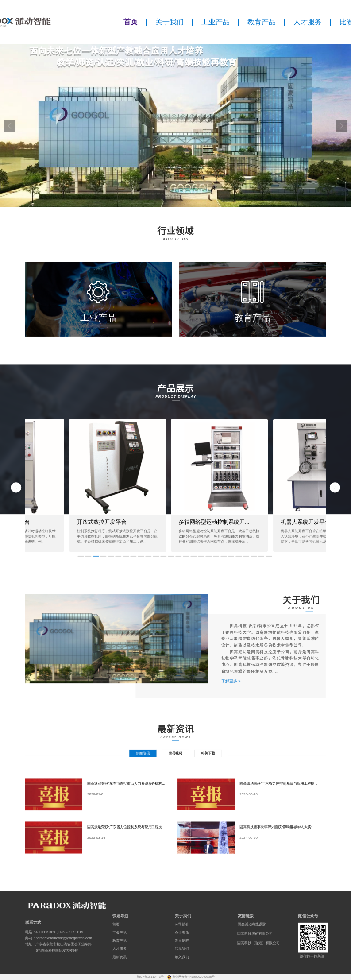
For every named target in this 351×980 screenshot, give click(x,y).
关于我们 (170, 22)
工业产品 (216, 22)
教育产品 (262, 22)
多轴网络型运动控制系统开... (214, 522)
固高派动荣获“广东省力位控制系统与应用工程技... (278, 783)
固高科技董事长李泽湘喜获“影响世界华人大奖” (276, 827)
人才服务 (308, 22)
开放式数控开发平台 (101, 522)
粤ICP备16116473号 (150, 977)
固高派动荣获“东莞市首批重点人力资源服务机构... (126, 783)
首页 (131, 22)
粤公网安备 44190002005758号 (193, 977)
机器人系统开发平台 (305, 522)
